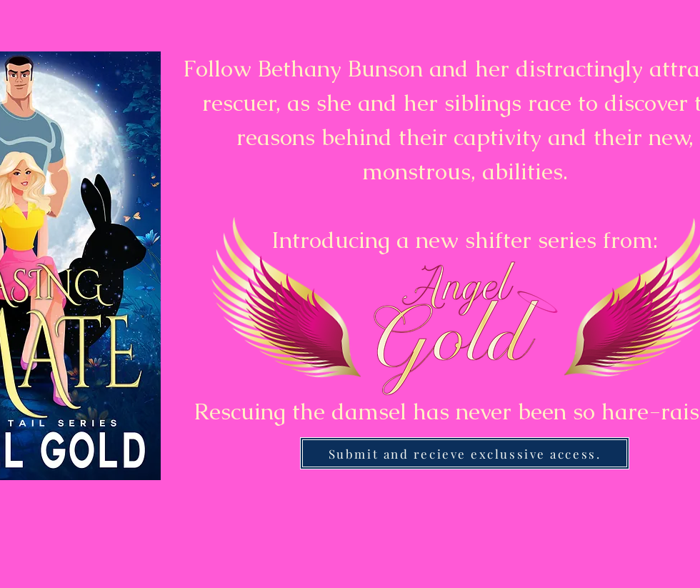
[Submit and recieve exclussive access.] (465, 453)
